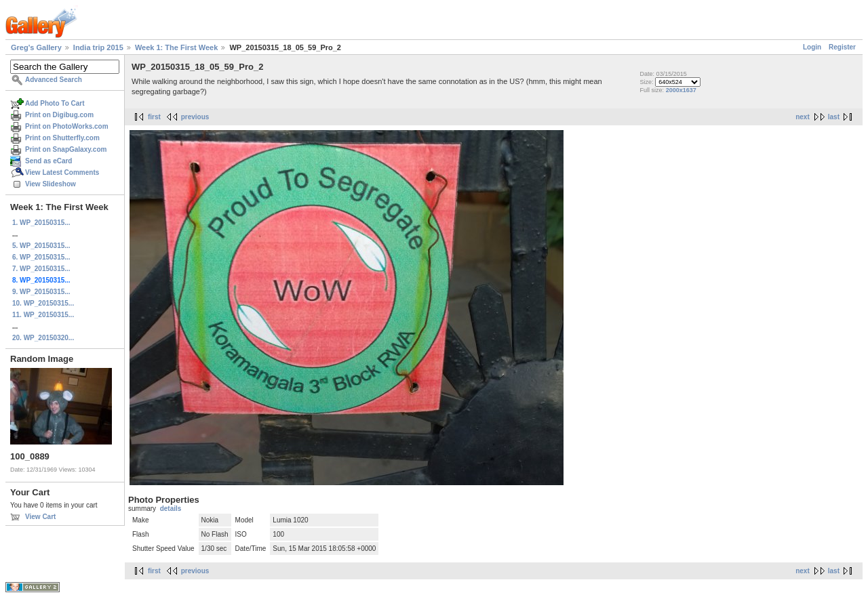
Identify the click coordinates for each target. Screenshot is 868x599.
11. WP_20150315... (43, 315)
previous (195, 117)
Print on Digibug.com (59, 115)
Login (812, 47)
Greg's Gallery (36, 47)
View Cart (40, 517)
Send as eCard (48, 161)
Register (842, 47)
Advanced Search (54, 80)
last (834, 117)
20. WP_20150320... (43, 338)
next (803, 117)
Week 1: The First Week (176, 47)
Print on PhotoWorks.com (67, 126)
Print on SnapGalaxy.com (66, 149)
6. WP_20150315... (41, 257)
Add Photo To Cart (55, 103)
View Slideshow (51, 184)
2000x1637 (681, 90)
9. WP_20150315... (41, 292)
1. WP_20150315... (41, 223)
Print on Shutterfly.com (62, 138)
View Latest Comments (62, 172)
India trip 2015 (98, 47)
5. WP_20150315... (41, 246)
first (154, 117)
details (171, 509)
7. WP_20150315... (41, 269)
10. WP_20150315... (43, 303)
